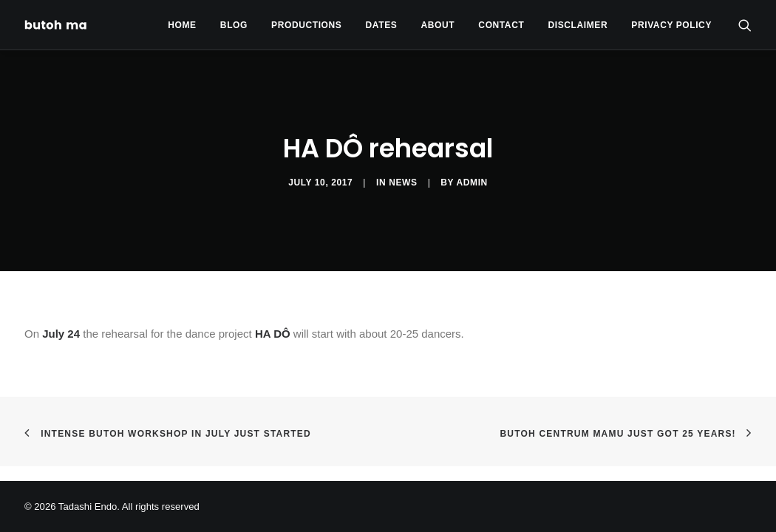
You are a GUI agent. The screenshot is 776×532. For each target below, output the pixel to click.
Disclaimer (578, 25)
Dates (382, 25)
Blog (234, 25)
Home (182, 25)
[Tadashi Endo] (57, 25)
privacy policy (671, 25)
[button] (745, 25)
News (403, 183)
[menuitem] (182, 25)
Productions (306, 25)
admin (472, 183)
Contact (501, 25)
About (438, 25)
